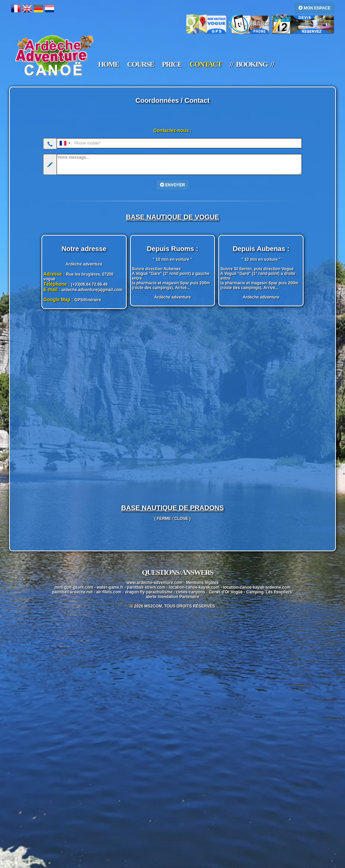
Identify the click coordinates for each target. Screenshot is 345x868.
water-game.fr (110, 587)
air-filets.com (109, 592)
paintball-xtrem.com (146, 587)
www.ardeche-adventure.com (154, 583)
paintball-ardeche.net (72, 592)
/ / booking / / (252, 64)
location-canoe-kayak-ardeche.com (257, 587)
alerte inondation (162, 597)
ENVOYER (172, 185)
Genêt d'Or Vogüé (226, 592)
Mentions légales (202, 583)
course (140, 64)
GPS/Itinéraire (88, 300)
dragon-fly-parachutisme (149, 592)
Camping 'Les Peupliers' (270, 592)
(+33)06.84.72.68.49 (89, 284)
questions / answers (177, 572)
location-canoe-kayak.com (194, 587)
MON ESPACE (315, 8)
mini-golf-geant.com (74, 587)
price (172, 64)
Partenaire (190, 597)
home (109, 64)
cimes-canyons (191, 592)
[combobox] (65, 143)
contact (206, 64)
